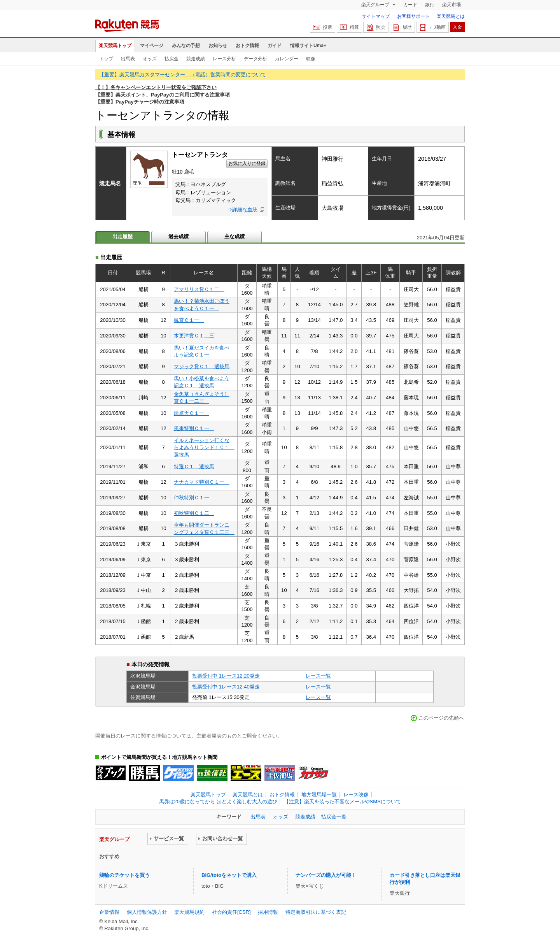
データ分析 (255, 59)
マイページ (152, 46)
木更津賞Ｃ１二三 (197, 336)
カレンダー (287, 59)
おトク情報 (247, 46)
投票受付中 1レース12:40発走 (226, 687)
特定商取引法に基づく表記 (316, 912)
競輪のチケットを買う (124, 875)
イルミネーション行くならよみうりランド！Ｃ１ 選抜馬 (204, 448)
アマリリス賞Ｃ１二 (199, 289)
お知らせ (218, 46)
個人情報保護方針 (147, 912)
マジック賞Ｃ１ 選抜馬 (202, 366)
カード (410, 5)
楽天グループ (376, 5)
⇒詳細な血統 (242, 210)
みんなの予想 (186, 46)
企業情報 (109, 912)
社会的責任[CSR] (231, 912)
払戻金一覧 (334, 817)
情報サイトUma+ (308, 46)
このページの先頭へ (441, 718)
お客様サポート (413, 16)
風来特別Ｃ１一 (194, 428)
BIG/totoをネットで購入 (229, 875)
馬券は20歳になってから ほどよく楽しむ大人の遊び (218, 802)
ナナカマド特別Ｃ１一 (202, 482)
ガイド (275, 46)
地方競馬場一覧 (319, 795)
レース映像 (356, 795)
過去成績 (178, 236)
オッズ (150, 59)
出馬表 (128, 59)
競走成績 (196, 59)
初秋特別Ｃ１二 (194, 513)
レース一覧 (318, 676)
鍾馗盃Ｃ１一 (192, 413)
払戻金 (171, 59)
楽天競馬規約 (189, 912)
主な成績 (234, 236)
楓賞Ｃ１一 (189, 320)
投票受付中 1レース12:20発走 (226, 676)
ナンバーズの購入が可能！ (326, 875)
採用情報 (268, 912)
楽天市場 (451, 5)
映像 (311, 59)
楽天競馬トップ (115, 46)
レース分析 (224, 59)
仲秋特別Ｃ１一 (194, 498)
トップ (106, 59)
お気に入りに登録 (247, 163)
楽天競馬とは (451, 16)
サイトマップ (376, 16)
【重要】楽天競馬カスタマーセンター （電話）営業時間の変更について (183, 75)
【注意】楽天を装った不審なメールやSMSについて (342, 802)
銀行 (430, 5)
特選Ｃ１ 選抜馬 (194, 466)
